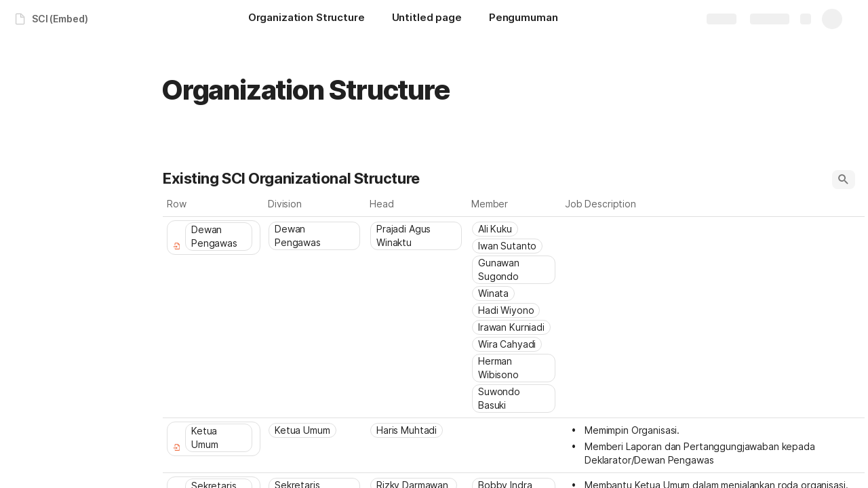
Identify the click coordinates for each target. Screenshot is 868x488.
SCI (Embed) (60, 19)
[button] (844, 180)
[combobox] (315, 236)
